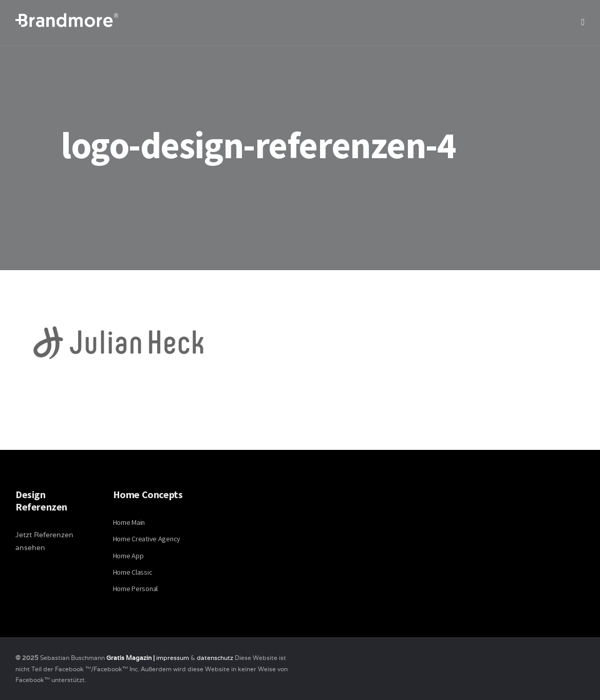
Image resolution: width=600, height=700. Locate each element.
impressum (173, 658)
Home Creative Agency (147, 539)
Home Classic (133, 572)
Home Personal (135, 589)
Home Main (129, 522)
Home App (128, 556)
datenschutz (216, 658)
